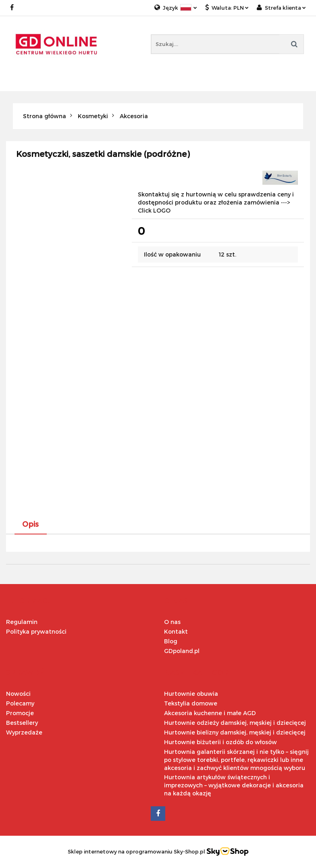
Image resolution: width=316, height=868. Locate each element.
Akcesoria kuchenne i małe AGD (210, 713)
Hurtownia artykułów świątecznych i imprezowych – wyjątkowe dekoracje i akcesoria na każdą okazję (234, 785)
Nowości (18, 694)
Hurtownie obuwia (191, 694)
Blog (171, 641)
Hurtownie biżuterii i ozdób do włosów (220, 742)
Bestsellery (22, 723)
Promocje (20, 713)
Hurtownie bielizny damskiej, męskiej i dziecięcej (235, 732)
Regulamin (22, 622)
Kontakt (176, 631)
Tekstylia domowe (191, 703)
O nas (172, 622)
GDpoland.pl (182, 651)
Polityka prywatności (36, 631)
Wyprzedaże (24, 732)
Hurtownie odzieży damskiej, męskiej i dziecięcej (235, 723)
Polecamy (20, 703)
